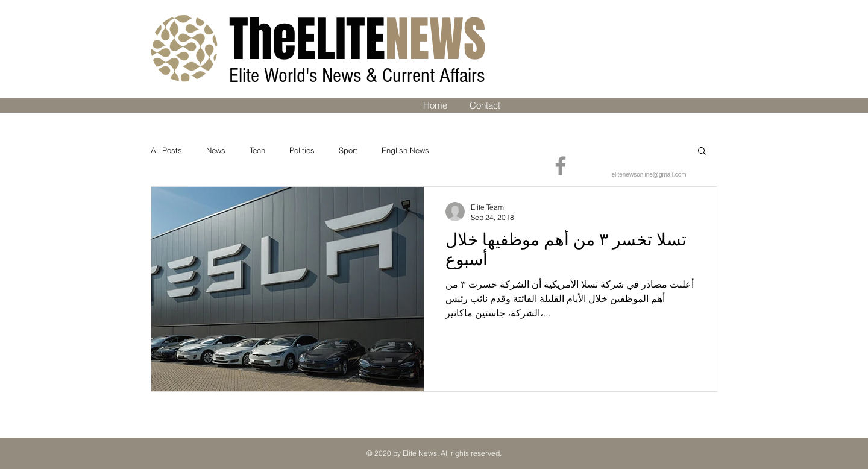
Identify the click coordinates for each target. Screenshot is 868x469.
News (216, 150)
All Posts (166, 150)
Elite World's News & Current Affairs (359, 76)
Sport (348, 150)
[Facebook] (561, 166)
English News (405, 150)
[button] (702, 152)
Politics (302, 150)
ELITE (357, 39)
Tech (257, 150)
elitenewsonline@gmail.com (649, 175)
